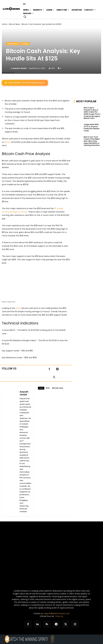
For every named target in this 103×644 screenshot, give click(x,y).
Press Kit (59, 616)
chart (18, 308)
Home (4, 24)
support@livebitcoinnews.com (57, 613)
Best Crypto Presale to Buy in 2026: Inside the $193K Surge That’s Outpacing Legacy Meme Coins (92, 113)
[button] (25, 17)
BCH (48, 388)
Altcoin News (14, 24)
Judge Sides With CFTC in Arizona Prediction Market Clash (91, 128)
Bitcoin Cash (58, 388)
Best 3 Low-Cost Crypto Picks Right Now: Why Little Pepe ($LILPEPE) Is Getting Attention (92, 141)
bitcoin (7, 142)
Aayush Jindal (20, 68)
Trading (25, 44)
